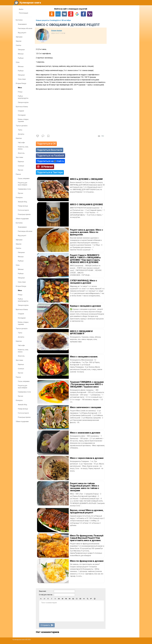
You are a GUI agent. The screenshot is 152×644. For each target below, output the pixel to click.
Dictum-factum (57, 31)
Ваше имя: (43, 591)
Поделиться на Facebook (51, 156)
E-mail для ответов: (46, 595)
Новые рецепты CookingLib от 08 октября (53, 20)
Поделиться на (50, 161)
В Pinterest (47, 167)
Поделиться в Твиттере (50, 172)
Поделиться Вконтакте (50, 150)
